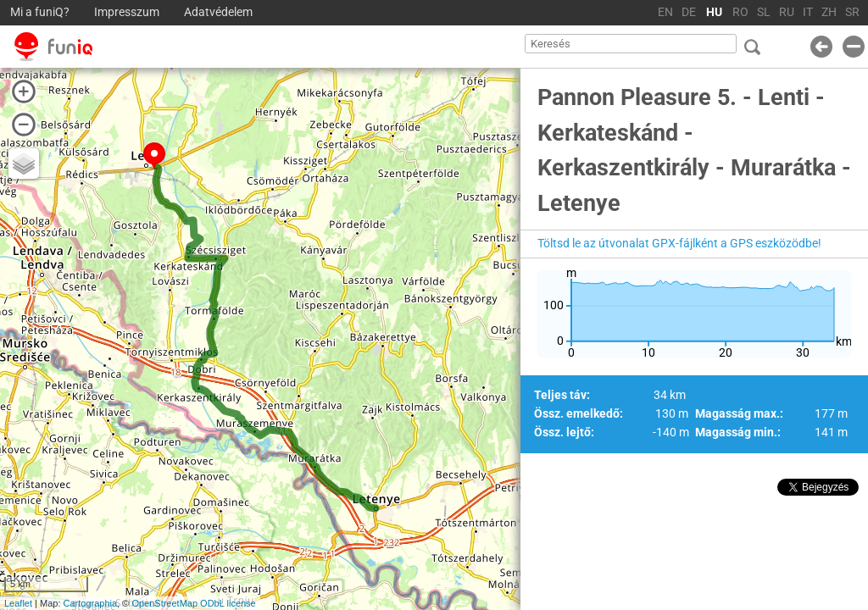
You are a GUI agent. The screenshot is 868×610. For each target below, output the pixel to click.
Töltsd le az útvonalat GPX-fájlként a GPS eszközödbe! (679, 243)
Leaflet (18, 603)
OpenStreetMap (164, 603)
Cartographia (91, 603)
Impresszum (127, 12)
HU (714, 12)
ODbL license (228, 603)
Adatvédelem (218, 12)
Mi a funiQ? (40, 12)
